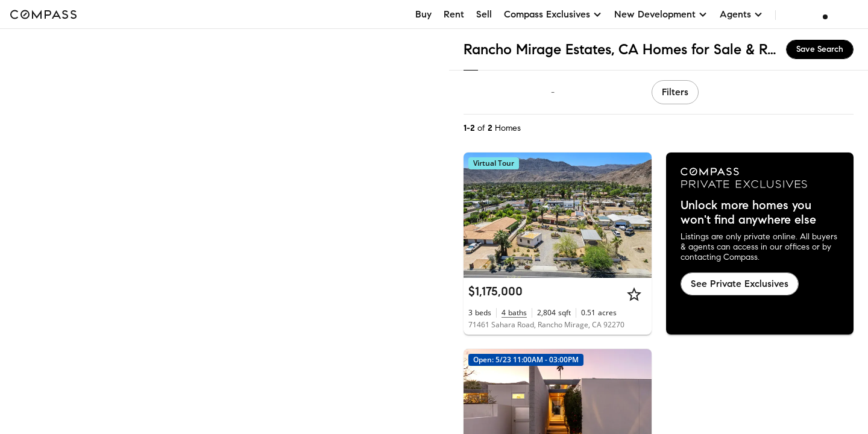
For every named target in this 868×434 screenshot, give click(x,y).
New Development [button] (661, 14)
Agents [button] (741, 14)
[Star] (634, 294)
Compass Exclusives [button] (553, 14)
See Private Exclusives (740, 284)
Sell (484, 14)
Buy (423, 14)
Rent (454, 14)
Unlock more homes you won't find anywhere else (748, 213)
